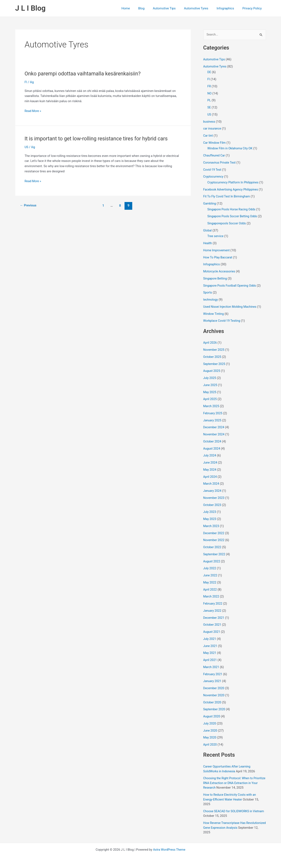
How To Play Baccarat (219, 258)
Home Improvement (217, 250)
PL (209, 101)
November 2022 (214, 540)
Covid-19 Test (213, 170)
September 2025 (215, 364)
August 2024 (212, 449)
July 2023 (210, 512)
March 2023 (212, 526)
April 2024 (210, 477)
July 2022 (210, 569)
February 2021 (213, 674)
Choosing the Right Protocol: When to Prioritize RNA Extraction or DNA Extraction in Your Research (233, 783)
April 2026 (210, 343)
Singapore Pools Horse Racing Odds (233, 210)
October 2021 (213, 625)
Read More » (33, 111)
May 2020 (210, 738)
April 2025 (210, 399)
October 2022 (213, 547)
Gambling (210, 204)
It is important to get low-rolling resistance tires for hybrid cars (100, 139)
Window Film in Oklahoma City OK (231, 149)
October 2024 (213, 442)
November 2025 (214, 350)
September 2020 (215, 710)
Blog (151, 8)
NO (210, 94)
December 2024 (214, 428)
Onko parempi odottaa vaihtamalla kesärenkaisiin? (85, 74)
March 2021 (212, 667)
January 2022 (213, 611)
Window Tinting (214, 314)
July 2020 (210, 724)
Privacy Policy (253, 8)
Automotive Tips (172, 8)
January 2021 (213, 681)
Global (208, 231)
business (210, 122)
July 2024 (210, 456)
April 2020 (210, 745)
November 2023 (214, 498)
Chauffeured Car (215, 156)
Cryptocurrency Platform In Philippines (234, 183)
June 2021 (211, 646)
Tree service (216, 236)
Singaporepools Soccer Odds (228, 224)
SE (209, 108)
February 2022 (213, 604)
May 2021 (210, 653)
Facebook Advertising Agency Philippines (232, 190)
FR (209, 86)
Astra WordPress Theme (169, 850)
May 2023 (210, 519)
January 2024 (213, 491)
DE (209, 72)
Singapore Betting (216, 279)
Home (137, 8)
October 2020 (213, 703)
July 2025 (210, 378)
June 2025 (211, 385)
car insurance (213, 129)
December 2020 (214, 688)
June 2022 (211, 576)
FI (26, 82)
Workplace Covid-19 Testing (223, 321)
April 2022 (210, 590)
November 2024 (214, 435)
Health (208, 243)
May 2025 (210, 392)
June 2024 (211, 463)
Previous (29, 205)
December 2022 (214, 533)
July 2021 (210, 639)
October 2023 (213, 505)
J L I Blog (31, 8)
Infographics (228, 8)
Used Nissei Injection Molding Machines (231, 307)
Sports (208, 293)
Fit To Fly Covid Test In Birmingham (228, 197)
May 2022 (210, 583)
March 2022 (212, 597)
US (27, 147)
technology (211, 300)
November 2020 (214, 695)
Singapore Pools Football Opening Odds (231, 286)
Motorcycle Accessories (220, 272)
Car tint (208, 136)
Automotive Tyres (201, 8)
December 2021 (214, 618)
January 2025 (213, 421)
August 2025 (212, 371)
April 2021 (210, 660)
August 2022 (212, 562)
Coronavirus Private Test (220, 163)
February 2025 (213, 413)
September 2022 (215, 554)
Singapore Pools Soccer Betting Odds (233, 217)
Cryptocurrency (214, 177)
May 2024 (210, 470)
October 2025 (213, 357)
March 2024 (212, 484)
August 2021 (212, 632)
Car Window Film (215, 143)
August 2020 (212, 717)
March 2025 (212, 406)
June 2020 (211, 731)
